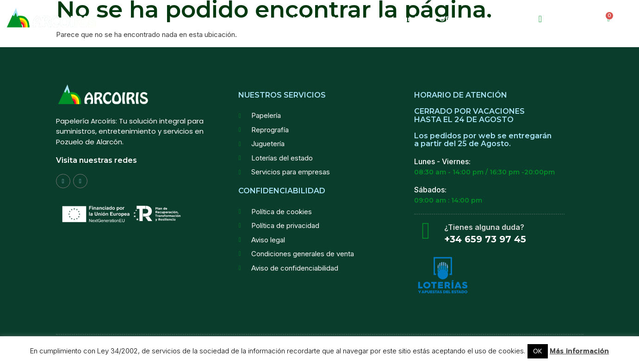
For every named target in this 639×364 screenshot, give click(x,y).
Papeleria (348, 19)
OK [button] (538, 351)
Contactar (502, 19)
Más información (579, 351)
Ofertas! (453, 19)
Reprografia (402, 19)
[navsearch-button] (540, 19)
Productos (296, 19)
